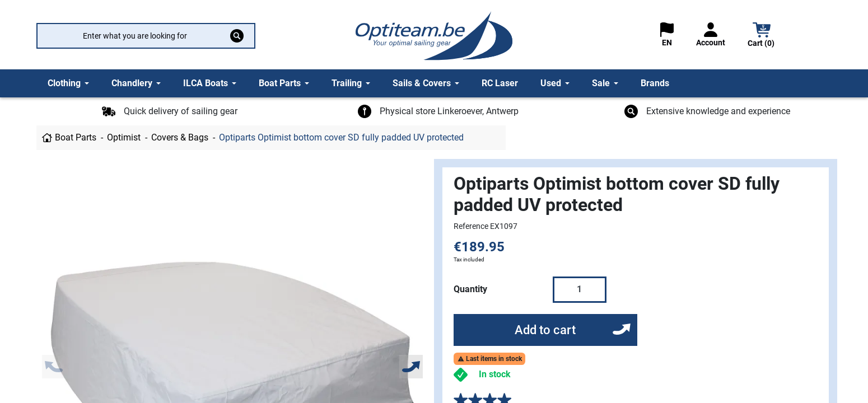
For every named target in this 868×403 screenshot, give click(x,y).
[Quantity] (580, 289)
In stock (495, 374)
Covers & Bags (180, 137)
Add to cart (545, 330)
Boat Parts (76, 137)
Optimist (124, 137)
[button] (762, 36)
